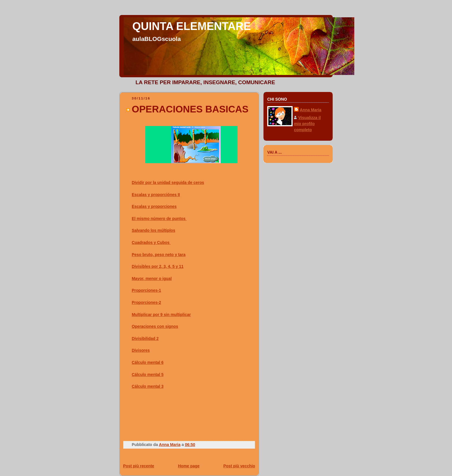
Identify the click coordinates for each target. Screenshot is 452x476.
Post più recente (139, 466)
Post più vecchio (239, 466)
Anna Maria (311, 110)
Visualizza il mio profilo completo (307, 124)
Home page (189, 466)
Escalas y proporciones (154, 206)
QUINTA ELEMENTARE (192, 26)
